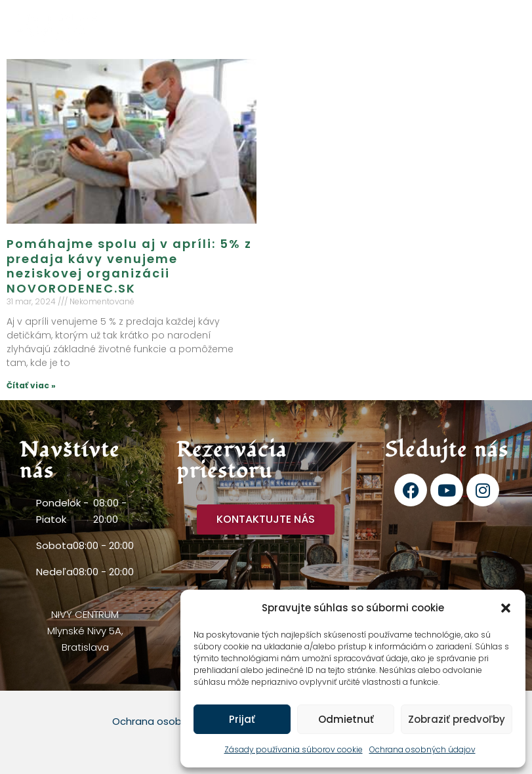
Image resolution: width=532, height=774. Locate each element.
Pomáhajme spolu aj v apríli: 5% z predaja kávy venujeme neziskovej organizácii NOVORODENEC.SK (129, 266)
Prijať (242, 719)
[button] (506, 608)
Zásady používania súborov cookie (294, 749)
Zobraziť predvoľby (457, 719)
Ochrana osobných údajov (422, 749)
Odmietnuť (346, 719)
